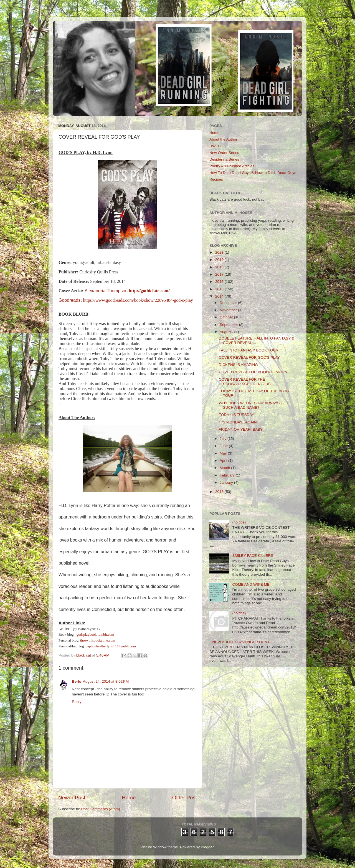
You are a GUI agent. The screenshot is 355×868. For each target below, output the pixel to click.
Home (129, 798)
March (225, 468)
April (224, 461)
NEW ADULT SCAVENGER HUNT (241, 642)
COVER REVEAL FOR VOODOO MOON (253, 372)
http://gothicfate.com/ (149, 291)
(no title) (239, 522)
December (229, 303)
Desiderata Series (224, 159)
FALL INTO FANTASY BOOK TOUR (249, 350)
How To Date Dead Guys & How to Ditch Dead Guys (253, 173)
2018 (220, 267)
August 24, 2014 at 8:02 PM (106, 681)
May (224, 453)
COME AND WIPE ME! (251, 584)
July (224, 439)
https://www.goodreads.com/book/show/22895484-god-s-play (138, 300)
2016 (220, 282)
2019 (220, 260)
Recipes (216, 179)
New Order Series (224, 153)
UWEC (215, 146)
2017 (220, 274)
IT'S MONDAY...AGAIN (238, 422)
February (228, 475)
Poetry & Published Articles (232, 166)
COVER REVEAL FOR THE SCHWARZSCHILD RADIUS (245, 382)
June (224, 446)
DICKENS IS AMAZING (238, 365)
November (229, 310)
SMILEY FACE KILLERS (253, 556)
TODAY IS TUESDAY (237, 415)
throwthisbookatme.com (98, 640)
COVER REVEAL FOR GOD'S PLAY (249, 357)
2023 (220, 252)
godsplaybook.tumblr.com (95, 634)
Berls (77, 681)
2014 (220, 296)
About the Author (223, 139)
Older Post (185, 798)
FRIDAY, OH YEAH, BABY (241, 429)
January (227, 482)
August (226, 332)
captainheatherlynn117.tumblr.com (111, 646)
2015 (220, 289)
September (229, 325)
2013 (220, 492)
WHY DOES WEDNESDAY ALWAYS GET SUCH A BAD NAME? (254, 405)
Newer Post (72, 798)
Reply (77, 702)
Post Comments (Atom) (101, 809)
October (227, 317)
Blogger (207, 847)
